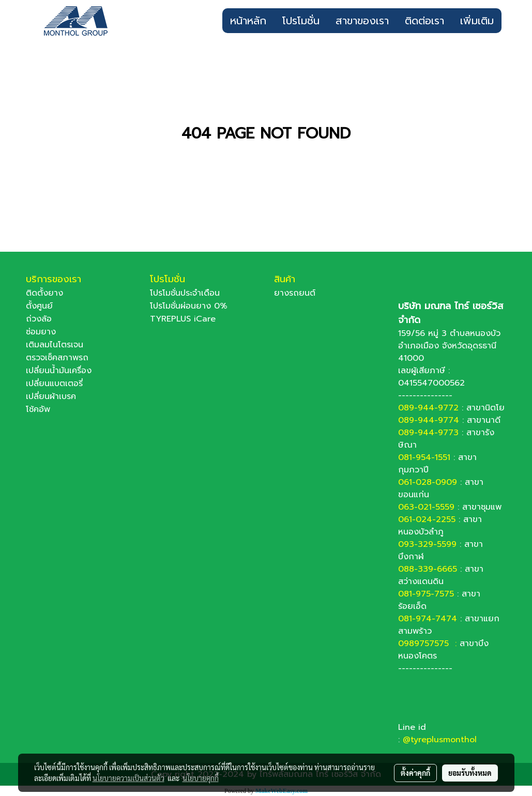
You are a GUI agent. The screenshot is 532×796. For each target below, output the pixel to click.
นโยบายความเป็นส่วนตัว (128, 778)
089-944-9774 (429, 420)
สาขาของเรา (362, 21)
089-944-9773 (428, 433)
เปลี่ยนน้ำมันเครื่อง (59, 371)
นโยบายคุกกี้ (201, 778)
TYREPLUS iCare (183, 319)
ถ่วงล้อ (39, 319)
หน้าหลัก (248, 21)
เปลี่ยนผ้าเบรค (51, 396)
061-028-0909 (428, 482)
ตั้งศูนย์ (39, 306)
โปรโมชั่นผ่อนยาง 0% (189, 306)
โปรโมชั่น (301, 21)
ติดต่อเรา (424, 21)
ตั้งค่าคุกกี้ (415, 773)
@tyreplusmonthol (440, 740)
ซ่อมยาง (41, 332)
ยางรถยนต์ (295, 293)
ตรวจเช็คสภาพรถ (57, 358)
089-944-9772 (428, 408)
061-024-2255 (427, 519)
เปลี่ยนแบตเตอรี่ (54, 384)
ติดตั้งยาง (44, 293)
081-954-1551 (424, 457)
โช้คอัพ (38, 409)
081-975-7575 (426, 594)
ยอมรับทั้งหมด (470, 773)
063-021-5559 (426, 507)
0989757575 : (429, 644)
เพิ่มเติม (477, 21)
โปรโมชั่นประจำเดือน (185, 293)
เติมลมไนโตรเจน (55, 345)
